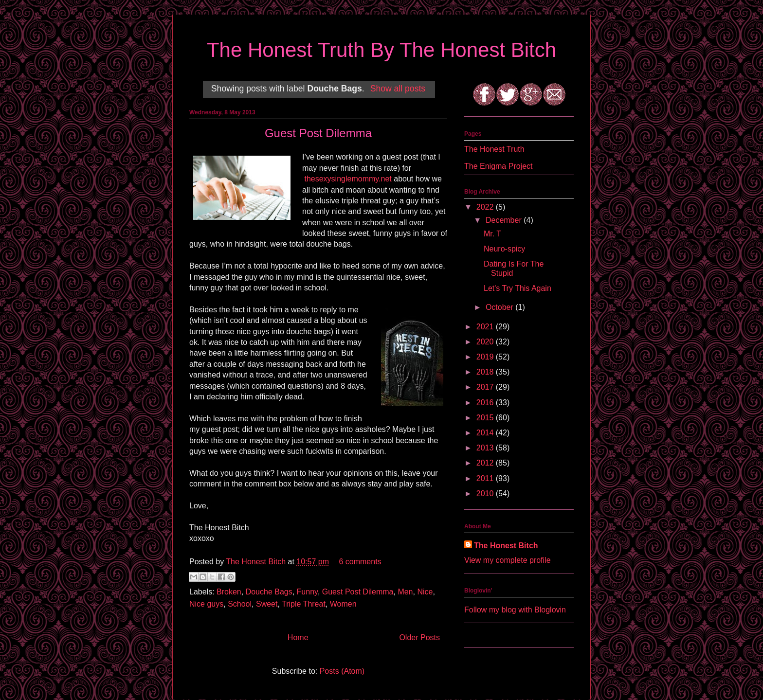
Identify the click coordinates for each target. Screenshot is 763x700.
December (505, 220)
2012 (486, 463)
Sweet (267, 604)
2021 (486, 327)
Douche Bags (269, 592)
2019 (486, 357)
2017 (486, 387)
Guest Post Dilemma (318, 133)
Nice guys (206, 604)
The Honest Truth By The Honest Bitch (381, 50)
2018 (486, 372)
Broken (229, 592)
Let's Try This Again (518, 288)
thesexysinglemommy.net (348, 179)
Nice (425, 592)
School (240, 604)
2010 (486, 494)
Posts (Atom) (342, 671)
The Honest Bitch (257, 562)
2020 (486, 342)
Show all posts (398, 89)
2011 (486, 478)
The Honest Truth (494, 149)
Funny (307, 592)
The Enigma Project (499, 166)
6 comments (360, 562)
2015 (486, 418)
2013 (486, 448)
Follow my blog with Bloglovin (515, 610)
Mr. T (492, 234)
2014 (486, 433)
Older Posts (419, 637)
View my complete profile (508, 560)
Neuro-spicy (504, 249)
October (500, 307)
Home (298, 637)
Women (343, 604)
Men (405, 592)
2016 (486, 403)
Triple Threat (304, 604)
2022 (486, 207)
